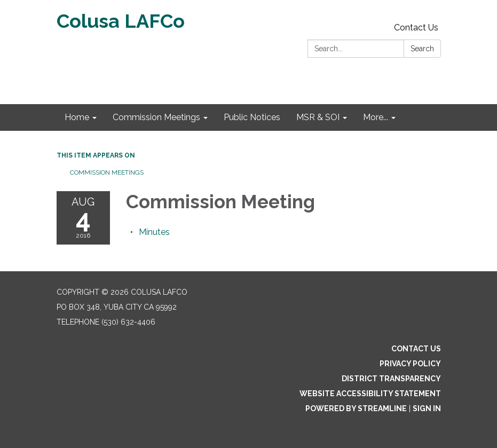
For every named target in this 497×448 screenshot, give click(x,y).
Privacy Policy (410, 364)
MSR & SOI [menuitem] (318, 117)
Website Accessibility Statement (370, 394)
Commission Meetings (107, 172)
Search (422, 49)
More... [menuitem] (376, 117)
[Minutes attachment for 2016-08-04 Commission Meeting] (154, 232)
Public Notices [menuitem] (252, 117)
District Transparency (391, 379)
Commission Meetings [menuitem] (156, 117)
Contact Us (416, 27)
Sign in (427, 408)
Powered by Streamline (356, 408)
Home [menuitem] (77, 117)
